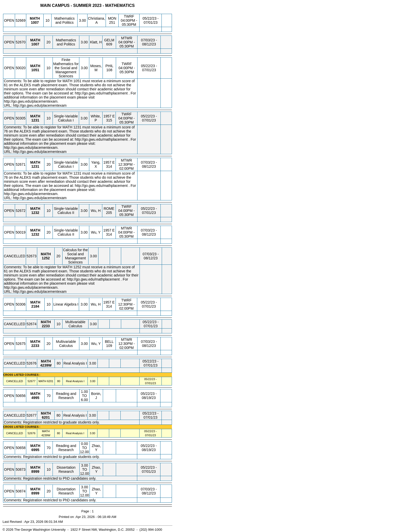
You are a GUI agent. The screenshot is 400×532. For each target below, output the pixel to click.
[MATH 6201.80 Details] (50, 381)
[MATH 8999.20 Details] (35, 493)
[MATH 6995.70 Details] (35, 450)
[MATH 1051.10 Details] (35, 70)
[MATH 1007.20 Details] (35, 44)
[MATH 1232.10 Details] (35, 213)
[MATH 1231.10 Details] (35, 120)
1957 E (109, 116)
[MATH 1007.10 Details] (35, 22)
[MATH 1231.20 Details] (35, 166)
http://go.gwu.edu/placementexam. (31, 101)
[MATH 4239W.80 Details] (46, 365)
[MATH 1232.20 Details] (35, 234)
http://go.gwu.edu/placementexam (40, 105)
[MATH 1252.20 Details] (46, 258)
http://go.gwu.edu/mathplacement (101, 93)
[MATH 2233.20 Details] (35, 346)
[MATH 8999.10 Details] (35, 471)
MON (112, 18)
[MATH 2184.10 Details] (35, 306)
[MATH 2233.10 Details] (46, 326)
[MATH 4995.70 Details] (35, 398)
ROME (109, 209)
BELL (109, 342)
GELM (109, 40)
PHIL (109, 66)
